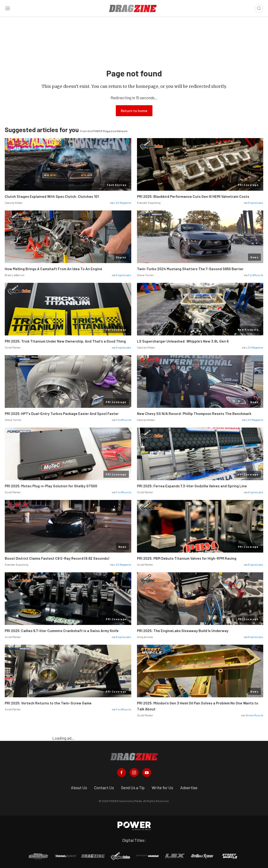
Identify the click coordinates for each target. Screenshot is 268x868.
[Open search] (259, 8)
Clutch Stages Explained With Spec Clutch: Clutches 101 (52, 196)
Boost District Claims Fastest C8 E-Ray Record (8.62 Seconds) (57, 558)
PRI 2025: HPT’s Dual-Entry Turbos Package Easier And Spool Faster (62, 414)
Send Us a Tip (133, 788)
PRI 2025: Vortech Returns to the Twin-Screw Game (48, 703)
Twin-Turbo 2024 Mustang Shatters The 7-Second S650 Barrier (191, 269)
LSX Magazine (123, 203)
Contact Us (104, 788)
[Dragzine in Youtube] (147, 773)
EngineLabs (256, 203)
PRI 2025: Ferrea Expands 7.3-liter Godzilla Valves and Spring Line (192, 486)
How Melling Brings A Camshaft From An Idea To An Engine (54, 269)
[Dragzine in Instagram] (134, 773)
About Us (79, 788)
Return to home (134, 111)
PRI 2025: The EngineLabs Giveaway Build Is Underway (183, 631)
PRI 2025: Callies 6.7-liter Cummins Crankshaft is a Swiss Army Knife (62, 631)
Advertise (189, 788)
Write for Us (162, 788)
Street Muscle (254, 715)
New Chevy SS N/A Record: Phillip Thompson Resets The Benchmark (194, 414)
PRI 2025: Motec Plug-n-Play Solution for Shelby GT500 (51, 486)
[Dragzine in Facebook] (122, 773)
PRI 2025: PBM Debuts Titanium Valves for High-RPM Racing (187, 558)
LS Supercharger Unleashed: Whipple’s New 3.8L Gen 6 (183, 341)
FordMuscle (256, 275)
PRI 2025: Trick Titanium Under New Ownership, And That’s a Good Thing (65, 341)
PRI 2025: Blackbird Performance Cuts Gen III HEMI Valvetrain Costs (193, 196)
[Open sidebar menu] (8, 8)
